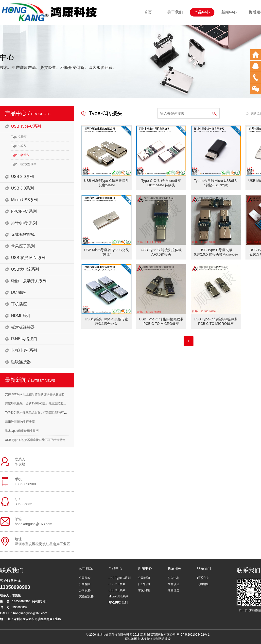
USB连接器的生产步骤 (20, 422)
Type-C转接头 (20, 155)
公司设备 (85, 590)
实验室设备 (86, 596)
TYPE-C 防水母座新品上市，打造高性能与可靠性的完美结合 (45, 413)
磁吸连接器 (21, 362)
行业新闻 (144, 584)
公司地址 (203, 584)
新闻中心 (229, 12)
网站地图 (131, 639)
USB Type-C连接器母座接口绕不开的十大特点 (35, 440)
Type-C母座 (19, 137)
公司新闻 (144, 578)
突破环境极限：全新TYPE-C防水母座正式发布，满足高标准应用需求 (50, 403)
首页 (148, 12)
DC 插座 (18, 292)
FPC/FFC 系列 (24, 211)
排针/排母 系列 (24, 223)
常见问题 (144, 590)
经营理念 (174, 590)
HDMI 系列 (21, 316)
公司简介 (85, 578)
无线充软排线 (23, 235)
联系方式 (203, 578)
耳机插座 (19, 304)
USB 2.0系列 (22, 177)
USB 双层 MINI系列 (28, 258)
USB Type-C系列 (26, 126)
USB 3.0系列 (22, 188)
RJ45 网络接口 (24, 339)
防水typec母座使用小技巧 (22, 431)
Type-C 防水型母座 (24, 164)
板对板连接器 (23, 327)
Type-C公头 (19, 146)
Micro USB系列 (24, 200)
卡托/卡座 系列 (24, 350)
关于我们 (175, 12)
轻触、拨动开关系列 (29, 281)
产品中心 (202, 12)
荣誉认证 (174, 584)
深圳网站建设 (162, 639)
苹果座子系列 (23, 246)
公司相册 (85, 584)
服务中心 (174, 578)
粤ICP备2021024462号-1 (193, 635)
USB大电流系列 (25, 269)
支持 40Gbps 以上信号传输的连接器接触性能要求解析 (41, 394)
